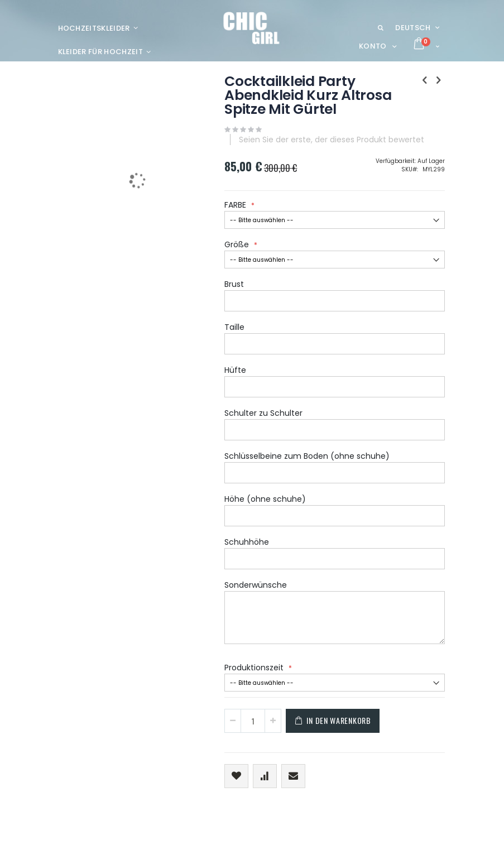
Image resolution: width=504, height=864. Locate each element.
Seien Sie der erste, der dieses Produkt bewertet (332, 140)
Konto (373, 46)
